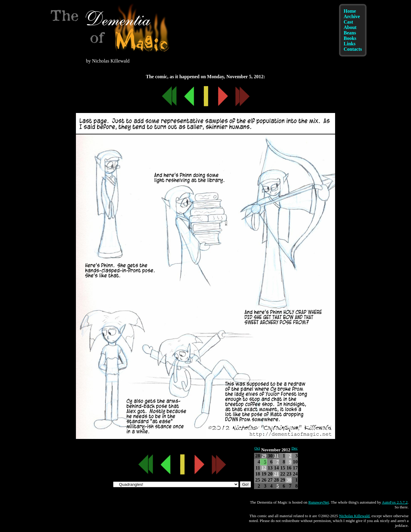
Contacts (353, 49)
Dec (295, 448)
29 (264, 456)
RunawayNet (319, 502)
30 (289, 480)
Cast (348, 22)
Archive (352, 16)
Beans (350, 33)
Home (350, 11)
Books (350, 38)
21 (276, 474)
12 (264, 468)
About (350, 27)
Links (349, 44)
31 (276, 456)
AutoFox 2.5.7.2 (395, 502)
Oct (257, 448)
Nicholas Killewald (354, 516)
